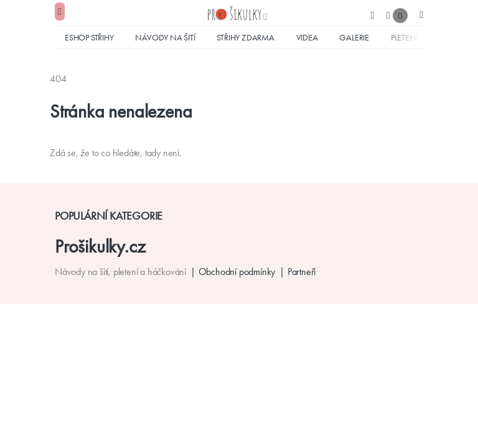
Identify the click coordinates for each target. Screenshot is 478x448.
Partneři (302, 272)
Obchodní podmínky (237, 272)
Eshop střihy (89, 37)
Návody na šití (165, 37)
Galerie (354, 37)
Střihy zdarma (245, 37)
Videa (307, 37)
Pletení (405, 37)
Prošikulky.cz (100, 246)
